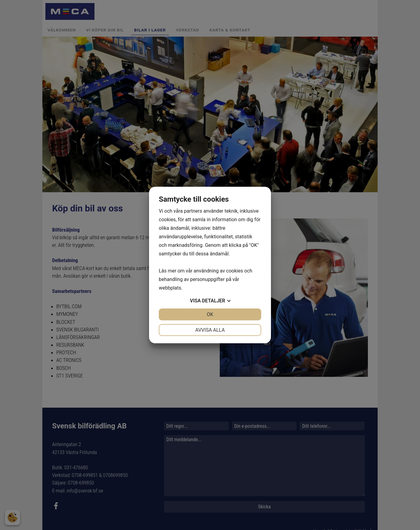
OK (210, 314)
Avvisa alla (210, 330)
